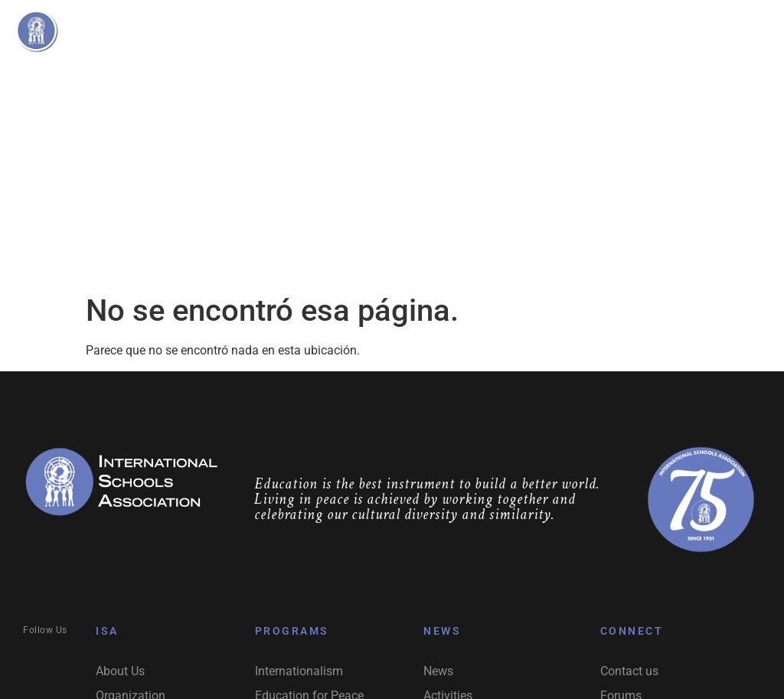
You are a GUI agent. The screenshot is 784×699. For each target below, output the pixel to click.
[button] (336, 77)
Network (412, 77)
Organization (258, 77)
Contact (599, 77)
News (548, 77)
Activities (487, 77)
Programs (336, 77)
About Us (189, 77)
